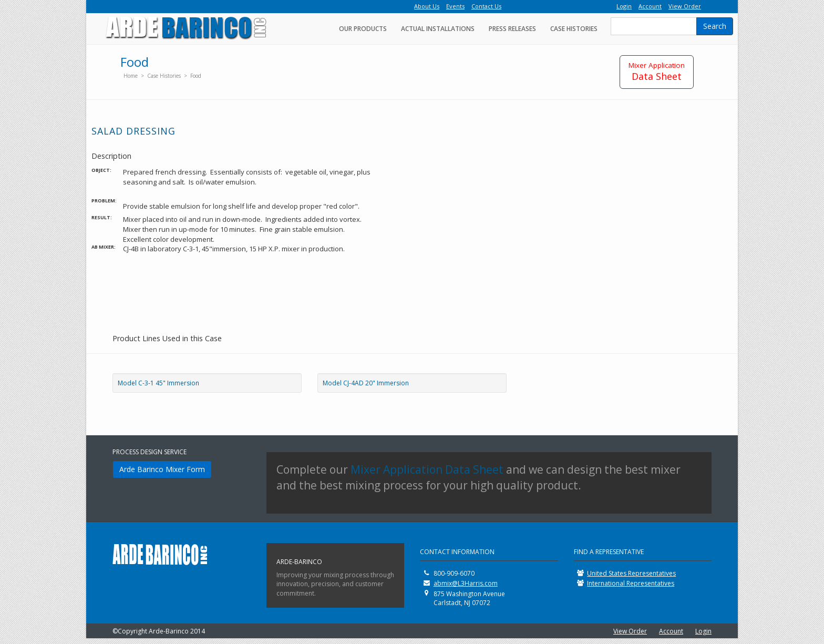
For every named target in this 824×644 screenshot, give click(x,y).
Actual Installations (438, 29)
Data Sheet (657, 71)
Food (196, 76)
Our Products (363, 29)
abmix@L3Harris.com (466, 583)
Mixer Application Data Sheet (427, 469)
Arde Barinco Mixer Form (162, 469)
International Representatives (631, 583)
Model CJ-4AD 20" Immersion (366, 383)
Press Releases (512, 29)
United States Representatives (631, 573)
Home (131, 76)
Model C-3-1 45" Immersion (158, 383)
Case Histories (574, 29)
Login (703, 631)
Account (671, 631)
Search (715, 26)
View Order (630, 631)
